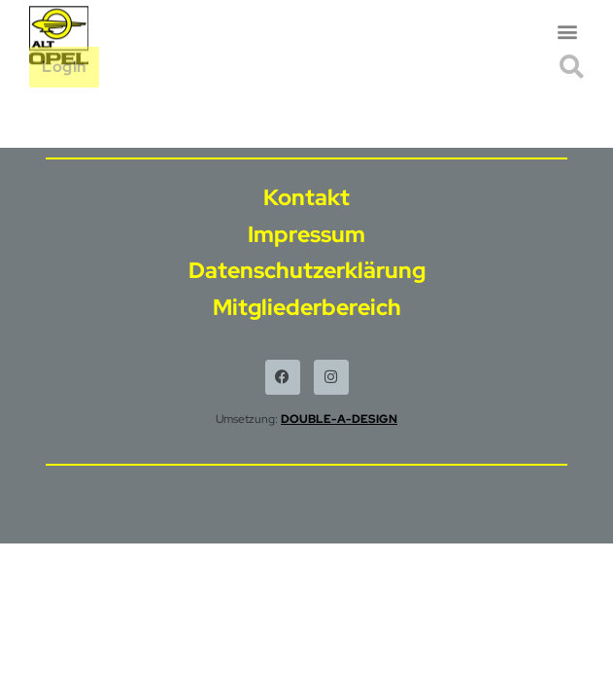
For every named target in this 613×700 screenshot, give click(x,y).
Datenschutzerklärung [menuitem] (307, 270)
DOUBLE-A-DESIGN (339, 419)
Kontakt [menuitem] (306, 197)
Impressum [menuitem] (306, 234)
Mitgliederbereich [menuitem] (307, 307)
